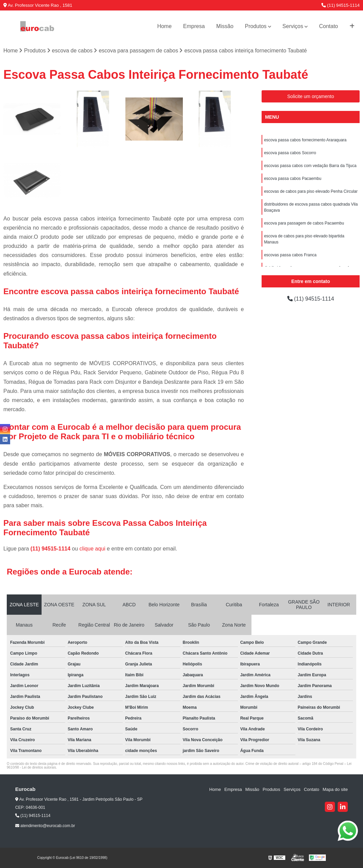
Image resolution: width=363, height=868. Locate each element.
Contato (329, 26)
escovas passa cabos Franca (290, 255)
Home (164, 26)
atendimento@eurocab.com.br (45, 826)
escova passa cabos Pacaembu (293, 179)
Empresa (194, 26)
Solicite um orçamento (311, 96)
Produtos (256, 26)
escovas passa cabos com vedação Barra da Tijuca (310, 166)
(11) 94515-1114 (341, 5)
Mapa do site (335, 789)
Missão (225, 26)
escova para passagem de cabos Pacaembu (304, 223)
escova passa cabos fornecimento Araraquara (305, 140)
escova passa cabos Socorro (290, 153)
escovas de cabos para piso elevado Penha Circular (311, 191)
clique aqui (92, 549)
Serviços (293, 26)
